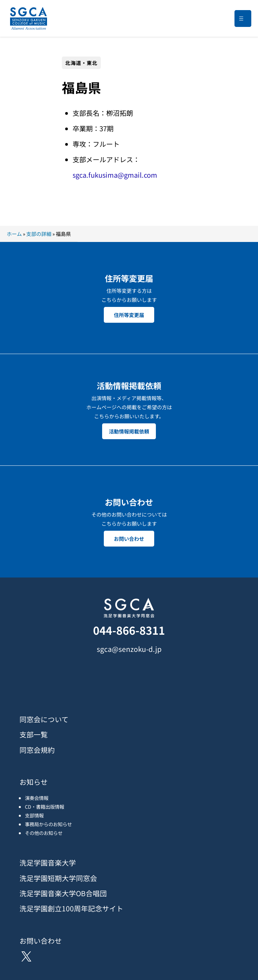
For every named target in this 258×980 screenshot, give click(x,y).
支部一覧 (34, 734)
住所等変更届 (129, 315)
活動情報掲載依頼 (129, 431)
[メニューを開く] (243, 19)
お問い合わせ (129, 539)
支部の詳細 (39, 234)
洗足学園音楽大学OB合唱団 (63, 893)
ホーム (14, 234)
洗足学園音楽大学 (48, 863)
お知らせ (34, 782)
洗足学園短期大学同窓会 (58, 878)
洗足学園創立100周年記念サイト (71, 908)
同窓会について (44, 719)
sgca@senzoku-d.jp (129, 649)
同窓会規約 (37, 750)
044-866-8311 (129, 630)
